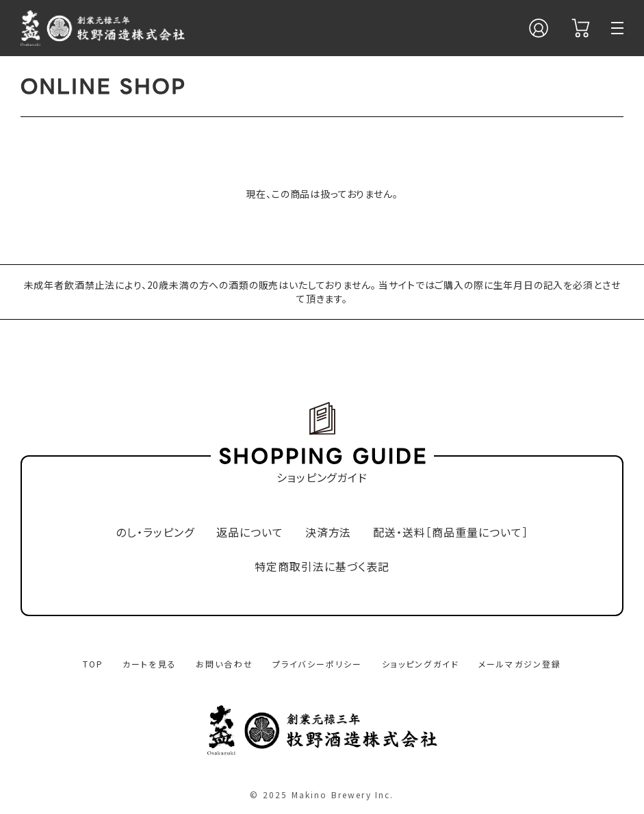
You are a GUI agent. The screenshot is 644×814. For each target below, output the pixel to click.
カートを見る (150, 664)
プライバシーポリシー (318, 664)
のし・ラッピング (155, 532)
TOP (93, 664)
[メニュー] (617, 28)
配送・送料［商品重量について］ (450, 532)
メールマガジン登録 (520, 664)
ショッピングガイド (421, 664)
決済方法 (329, 532)
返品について (250, 532)
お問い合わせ (224, 664)
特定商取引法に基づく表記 (322, 567)
